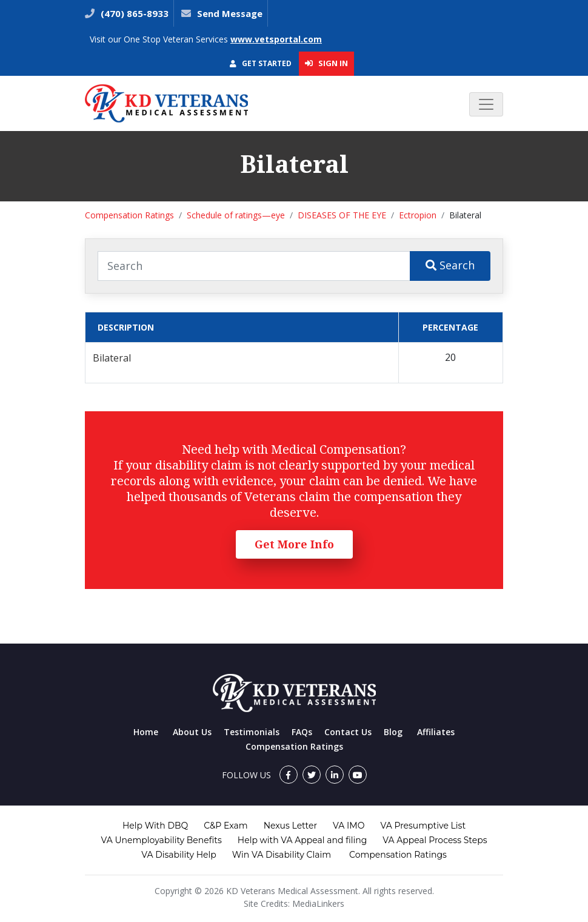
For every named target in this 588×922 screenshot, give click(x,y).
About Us (192, 732)
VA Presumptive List (423, 826)
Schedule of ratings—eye (236, 215)
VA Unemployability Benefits (161, 840)
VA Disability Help (179, 855)
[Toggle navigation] (486, 104)
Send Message (230, 13)
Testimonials (252, 732)
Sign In (326, 63)
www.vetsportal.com (276, 39)
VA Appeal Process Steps (435, 840)
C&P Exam (226, 826)
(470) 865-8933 (133, 13)
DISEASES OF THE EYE (342, 215)
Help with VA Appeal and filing (302, 840)
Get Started (261, 63)
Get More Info (294, 544)
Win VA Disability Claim (282, 855)
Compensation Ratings (129, 215)
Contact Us (348, 732)
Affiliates (436, 732)
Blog (393, 732)
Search (450, 265)
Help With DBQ (155, 826)
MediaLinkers (318, 903)
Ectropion (418, 215)
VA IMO (349, 826)
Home (146, 732)
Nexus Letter (290, 826)
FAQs (302, 732)
